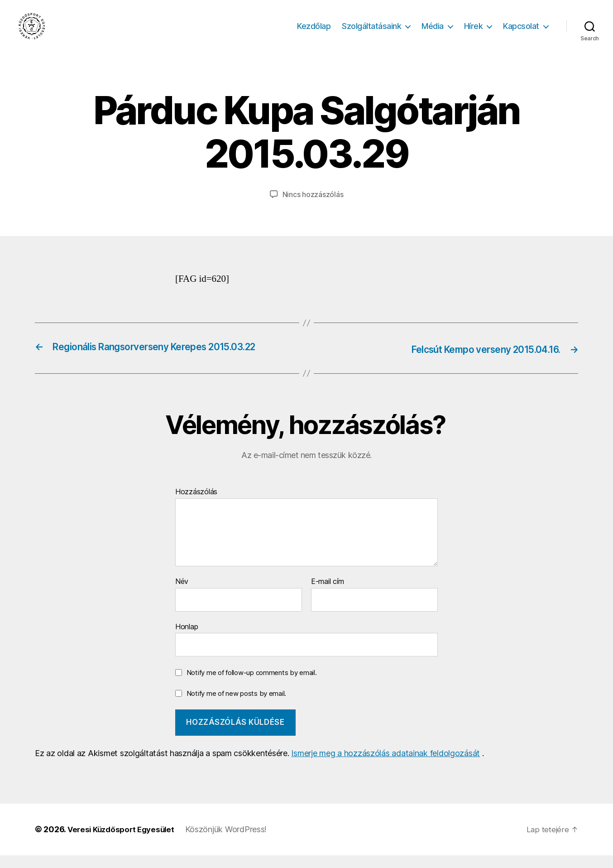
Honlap (187, 639)
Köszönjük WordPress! (232, 842)
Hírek (474, 33)
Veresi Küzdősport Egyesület (124, 842)
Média (433, 33)
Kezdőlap (314, 33)
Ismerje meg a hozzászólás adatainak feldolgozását (386, 766)
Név (182, 594)
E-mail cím (327, 594)
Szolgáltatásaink (371, 33)
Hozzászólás (196, 505)
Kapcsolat (521, 33)
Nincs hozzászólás (313, 208)
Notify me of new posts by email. (236, 706)
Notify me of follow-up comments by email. (252, 685)
